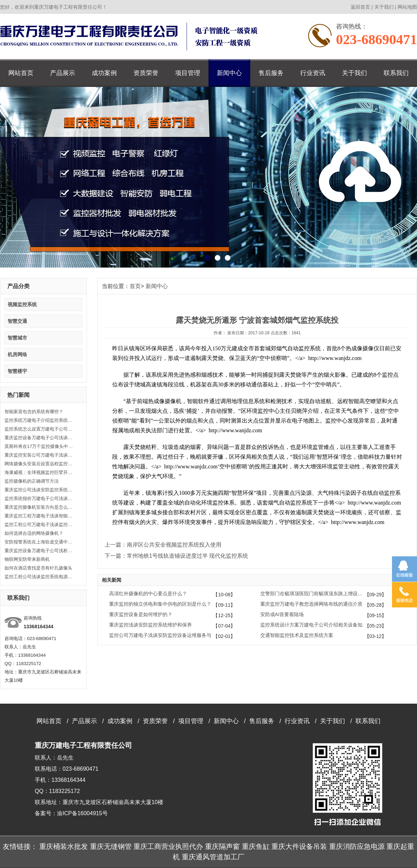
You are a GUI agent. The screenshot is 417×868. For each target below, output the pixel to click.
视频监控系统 (22, 304)
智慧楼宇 (17, 371)
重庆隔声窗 (222, 846)
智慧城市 (17, 338)
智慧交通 (17, 321)
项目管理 (188, 73)
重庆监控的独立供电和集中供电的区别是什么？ (160, 604)
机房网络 (17, 354)
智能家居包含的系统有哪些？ (34, 412)
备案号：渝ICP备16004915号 (71, 813)
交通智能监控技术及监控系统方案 (297, 635)
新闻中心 (229, 73)
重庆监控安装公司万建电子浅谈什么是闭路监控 (39, 455)
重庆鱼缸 (256, 846)
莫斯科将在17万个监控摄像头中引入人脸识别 (39, 446)
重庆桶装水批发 (64, 846)
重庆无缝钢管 (111, 846)
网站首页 (21, 73)
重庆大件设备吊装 (299, 846)
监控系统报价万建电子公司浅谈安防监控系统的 (39, 498)
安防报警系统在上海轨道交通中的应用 (39, 542)
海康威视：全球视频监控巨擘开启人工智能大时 (39, 472)
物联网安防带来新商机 (27, 559)
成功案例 (104, 73)
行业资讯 (313, 73)
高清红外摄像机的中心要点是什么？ (148, 593)
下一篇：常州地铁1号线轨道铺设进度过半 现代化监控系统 (176, 556)
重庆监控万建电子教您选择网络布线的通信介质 (311, 604)
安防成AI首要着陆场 (282, 614)
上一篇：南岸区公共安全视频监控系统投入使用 (163, 545)
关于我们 (384, 7)
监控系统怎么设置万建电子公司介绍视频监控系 (39, 429)
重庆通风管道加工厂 (213, 857)
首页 (135, 286)
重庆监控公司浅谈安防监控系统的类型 (39, 490)
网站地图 (407, 7)
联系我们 (396, 73)
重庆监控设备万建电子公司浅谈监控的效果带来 (39, 438)
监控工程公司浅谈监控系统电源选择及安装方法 (39, 577)
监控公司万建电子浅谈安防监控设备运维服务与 (160, 635)
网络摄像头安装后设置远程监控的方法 (39, 464)
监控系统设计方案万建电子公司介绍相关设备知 (311, 625)
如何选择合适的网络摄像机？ (34, 533)
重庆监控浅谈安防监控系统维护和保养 (150, 625)
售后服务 (271, 73)
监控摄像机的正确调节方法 (32, 481)
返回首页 (360, 7)
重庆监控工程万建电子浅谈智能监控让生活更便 (39, 516)
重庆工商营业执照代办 (168, 846)
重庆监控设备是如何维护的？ (141, 614)
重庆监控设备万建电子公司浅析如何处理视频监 (39, 551)
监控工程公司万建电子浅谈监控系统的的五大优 (39, 525)
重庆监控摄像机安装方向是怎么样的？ (39, 507)
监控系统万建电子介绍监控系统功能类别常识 (39, 420)
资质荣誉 (146, 73)
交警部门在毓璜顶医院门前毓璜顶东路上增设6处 (312, 593)
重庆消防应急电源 (357, 846)
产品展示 (63, 73)
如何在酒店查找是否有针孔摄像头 (38, 568)
